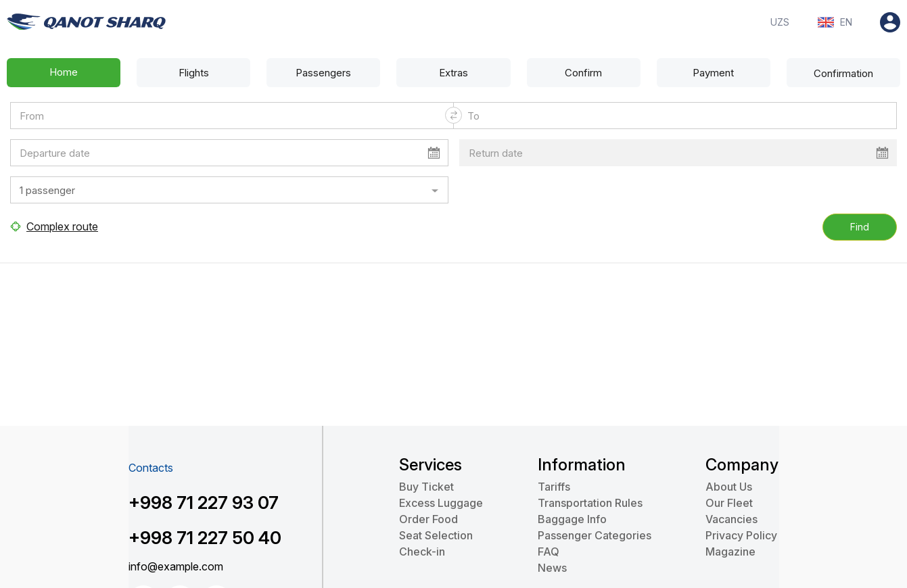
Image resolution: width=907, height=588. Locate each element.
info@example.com (176, 566)
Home (64, 72)
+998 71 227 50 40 (205, 538)
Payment (713, 73)
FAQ (549, 552)
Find (860, 227)
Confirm (583, 73)
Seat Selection (436, 535)
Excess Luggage (441, 503)
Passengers (323, 73)
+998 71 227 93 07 (204, 503)
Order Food (428, 519)
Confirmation (843, 73)
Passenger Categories (595, 535)
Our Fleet (729, 503)
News (552, 568)
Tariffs (554, 487)
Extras (453, 73)
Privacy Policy (741, 535)
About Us (729, 487)
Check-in (422, 552)
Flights (194, 73)
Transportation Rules (590, 503)
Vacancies (731, 519)
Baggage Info (572, 519)
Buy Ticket (426, 487)
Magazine (730, 552)
